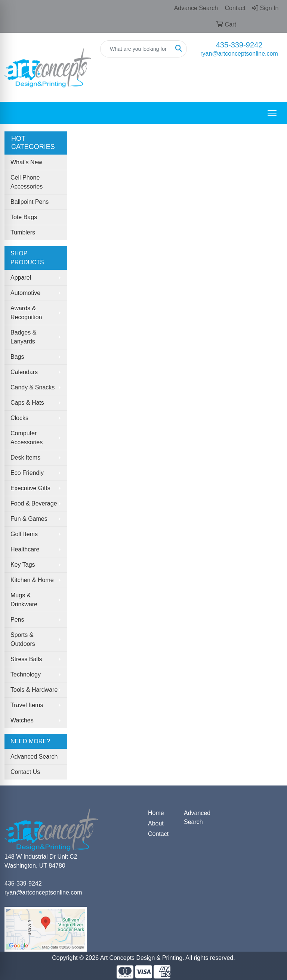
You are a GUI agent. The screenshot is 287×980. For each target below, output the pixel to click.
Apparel (21, 278)
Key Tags (23, 565)
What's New (26, 162)
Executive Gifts (30, 488)
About (156, 823)
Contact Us (25, 772)
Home (156, 813)
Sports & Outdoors (23, 639)
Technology (26, 674)
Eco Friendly (27, 473)
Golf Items (24, 534)
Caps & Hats (27, 403)
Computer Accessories (27, 438)
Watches (22, 720)
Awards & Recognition (26, 313)
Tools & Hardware (34, 690)
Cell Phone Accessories (27, 182)
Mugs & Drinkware (24, 600)
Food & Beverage (34, 503)
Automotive (25, 293)
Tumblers (23, 232)
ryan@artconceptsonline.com (239, 54)
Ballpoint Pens (30, 202)
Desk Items (25, 458)
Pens (17, 620)
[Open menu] (272, 113)
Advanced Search (34, 757)
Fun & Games (29, 519)
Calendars (24, 372)
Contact (158, 834)
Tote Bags (24, 217)
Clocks (19, 418)
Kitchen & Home (32, 580)
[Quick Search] (136, 49)
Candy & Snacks (33, 387)
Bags (17, 357)
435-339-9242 (239, 45)
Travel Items (27, 705)
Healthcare (25, 549)
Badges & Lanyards (23, 337)
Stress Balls (26, 659)
